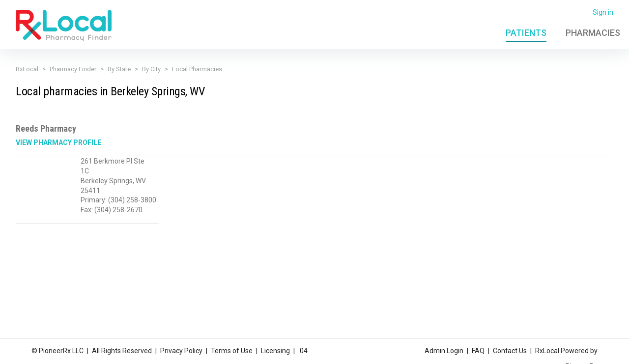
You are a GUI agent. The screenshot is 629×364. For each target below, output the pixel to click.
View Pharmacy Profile (58, 142)
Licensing (275, 351)
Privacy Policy (181, 351)
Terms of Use (232, 351)
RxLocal (27, 69)
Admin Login (444, 351)
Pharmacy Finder (73, 69)
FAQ (478, 351)
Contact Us (510, 351)
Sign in (603, 12)
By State (119, 69)
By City (151, 69)
